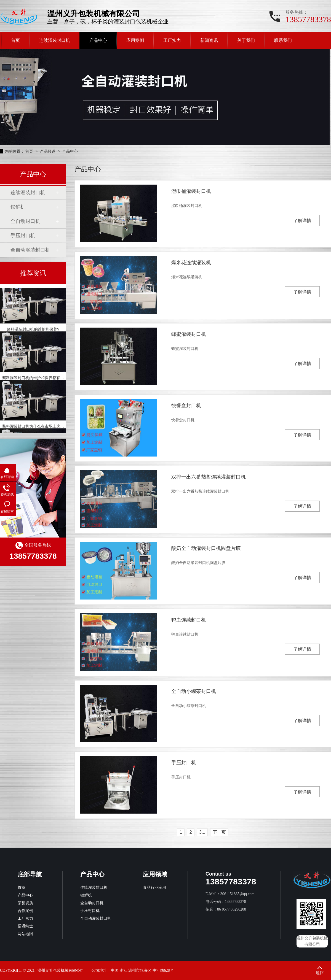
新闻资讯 (209, 40)
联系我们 (283, 40)
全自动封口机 (25, 221)
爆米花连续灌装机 (191, 263)
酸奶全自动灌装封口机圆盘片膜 (206, 548)
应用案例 (135, 40)
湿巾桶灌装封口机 (191, 191)
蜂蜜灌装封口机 (189, 334)
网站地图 (25, 934)
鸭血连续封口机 (189, 620)
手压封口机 (184, 763)
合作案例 (25, 911)
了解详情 (302, 221)
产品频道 (48, 151)
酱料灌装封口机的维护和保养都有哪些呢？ (39, 379)
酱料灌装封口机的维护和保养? (33, 330)
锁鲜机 (18, 207)
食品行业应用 (154, 888)
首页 (15, 40)
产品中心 (98, 40)
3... (202, 832)
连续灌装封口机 (55, 40)
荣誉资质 (25, 903)
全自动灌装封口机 (30, 250)
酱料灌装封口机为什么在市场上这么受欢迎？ (41, 427)
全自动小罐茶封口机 (194, 691)
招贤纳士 (25, 926)
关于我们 (246, 40)
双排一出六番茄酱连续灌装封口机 (209, 477)
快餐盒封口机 (186, 406)
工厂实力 (172, 40)
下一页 (219, 832)
